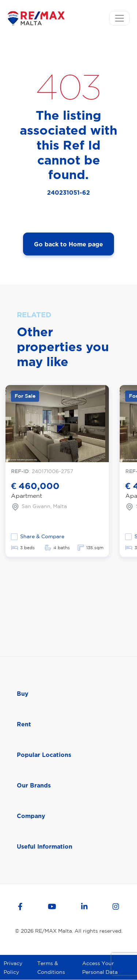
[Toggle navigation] (119, 18)
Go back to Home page (68, 244)
